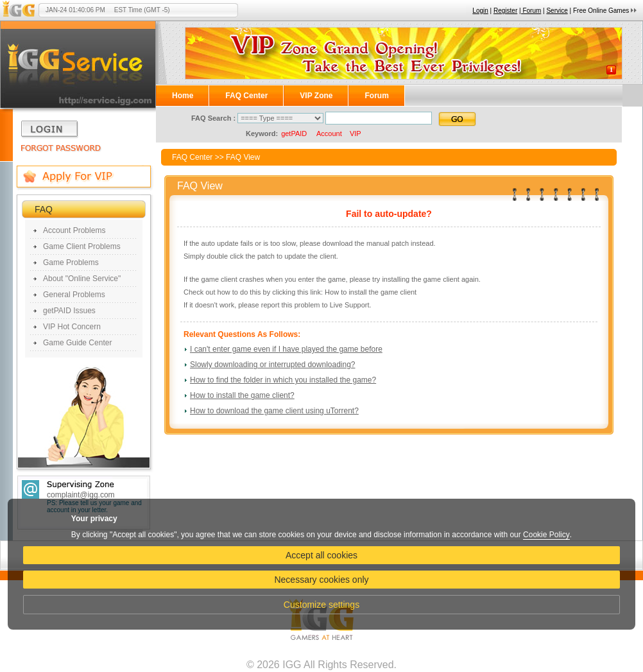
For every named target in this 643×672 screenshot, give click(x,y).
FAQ (44, 209)
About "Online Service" (82, 279)
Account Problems (74, 230)
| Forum (530, 11)
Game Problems (71, 263)
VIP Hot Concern (72, 327)
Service (557, 11)
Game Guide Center (77, 343)
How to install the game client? (242, 395)
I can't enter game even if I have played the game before (286, 349)
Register (505, 11)
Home (183, 96)
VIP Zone (316, 96)
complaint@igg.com (81, 495)
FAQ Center (246, 96)
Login (480, 11)
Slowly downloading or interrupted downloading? (273, 365)
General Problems (74, 295)
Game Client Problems (82, 246)
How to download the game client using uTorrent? (274, 411)
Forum (376, 96)
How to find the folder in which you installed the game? (283, 380)
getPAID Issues (69, 311)
